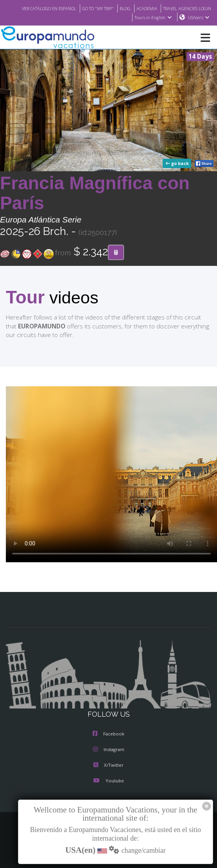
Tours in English (153, 18)
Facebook (108, 735)
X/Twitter (108, 766)
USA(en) (199, 18)
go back (178, 164)
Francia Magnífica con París (95, 193)
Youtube (108, 782)
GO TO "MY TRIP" (147, 8)
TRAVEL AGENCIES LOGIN (100, 18)
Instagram (109, 750)
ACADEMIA (200, 8)
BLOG (177, 8)
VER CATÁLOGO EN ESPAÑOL (93, 8)
